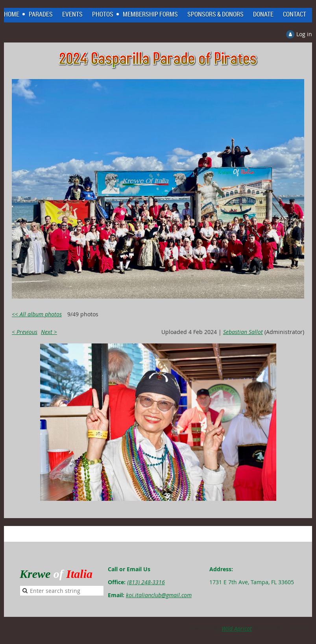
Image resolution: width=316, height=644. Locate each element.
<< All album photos (37, 314)
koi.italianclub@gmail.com (159, 595)
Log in (304, 34)
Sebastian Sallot (243, 332)
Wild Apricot (237, 628)
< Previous (25, 332)
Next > (49, 332)
